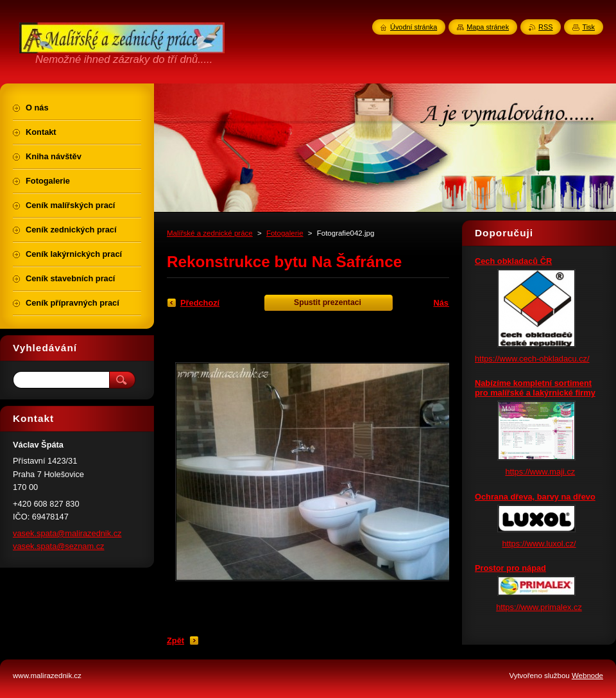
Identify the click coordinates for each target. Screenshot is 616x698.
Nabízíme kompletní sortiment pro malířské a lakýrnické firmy (535, 388)
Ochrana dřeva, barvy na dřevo (535, 497)
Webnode (587, 676)
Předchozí (200, 303)
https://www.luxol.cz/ (539, 544)
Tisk (588, 27)
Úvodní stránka (414, 27)
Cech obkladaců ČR (513, 261)
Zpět (175, 641)
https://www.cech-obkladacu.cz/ (532, 359)
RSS (545, 27)
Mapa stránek (488, 27)
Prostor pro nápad (510, 568)
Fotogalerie (285, 233)
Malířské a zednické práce (210, 233)
